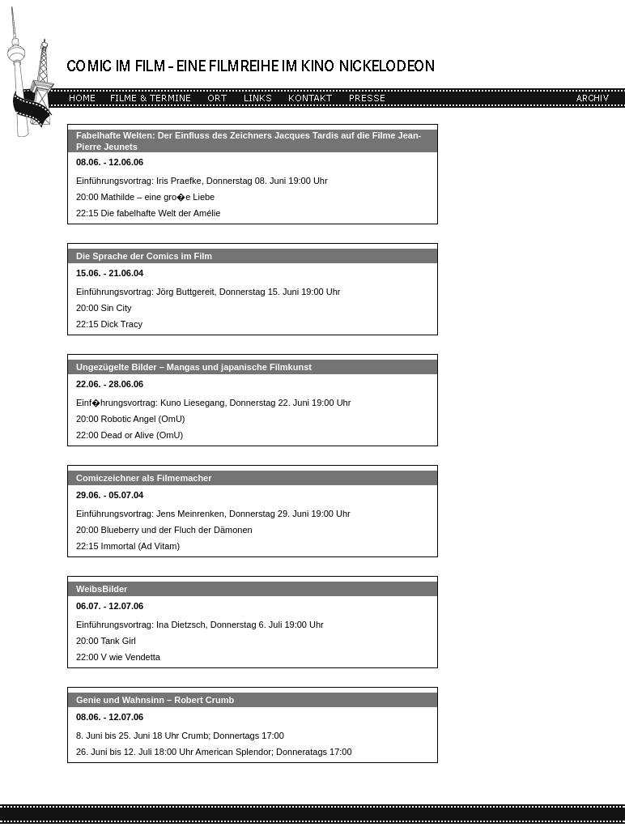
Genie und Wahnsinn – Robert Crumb (155, 700)
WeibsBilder (102, 589)
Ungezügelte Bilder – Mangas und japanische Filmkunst (194, 367)
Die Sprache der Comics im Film (144, 256)
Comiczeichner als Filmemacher (144, 478)
